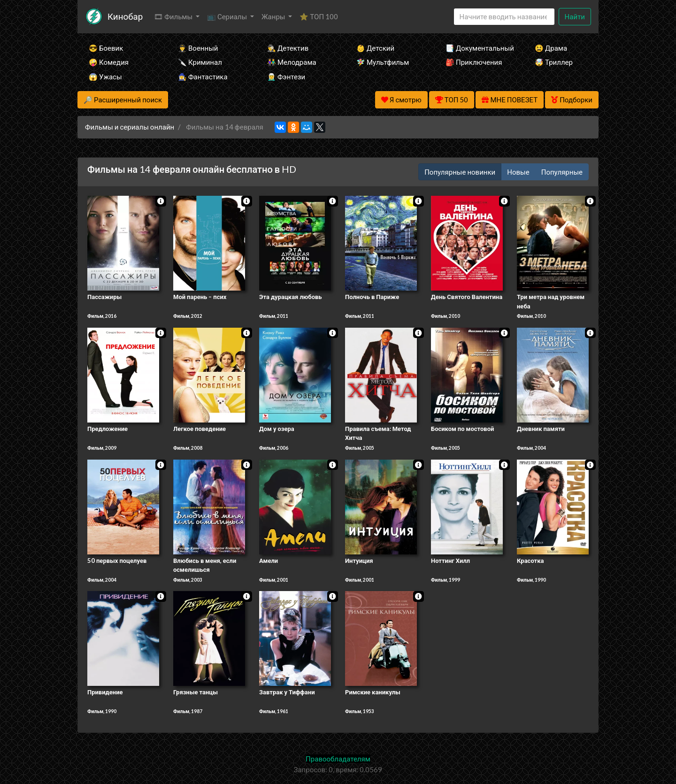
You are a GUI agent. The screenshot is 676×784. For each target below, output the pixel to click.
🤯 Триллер (554, 62)
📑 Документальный (477, 48)
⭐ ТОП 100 (319, 16)
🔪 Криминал (200, 62)
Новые (518, 172)
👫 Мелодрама (292, 62)
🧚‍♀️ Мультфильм (383, 62)
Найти (575, 16)
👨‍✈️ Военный (198, 48)
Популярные (562, 172)
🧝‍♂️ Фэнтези (286, 77)
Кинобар (125, 16)
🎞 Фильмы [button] (174, 16)
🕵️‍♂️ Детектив (288, 48)
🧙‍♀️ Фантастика (203, 77)
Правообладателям (338, 759)
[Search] (504, 17)
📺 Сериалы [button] (228, 16)
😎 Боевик (106, 48)
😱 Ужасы (105, 77)
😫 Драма (551, 48)
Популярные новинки (460, 172)
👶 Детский (375, 48)
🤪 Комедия (109, 62)
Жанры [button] (274, 16)
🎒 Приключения (474, 62)
